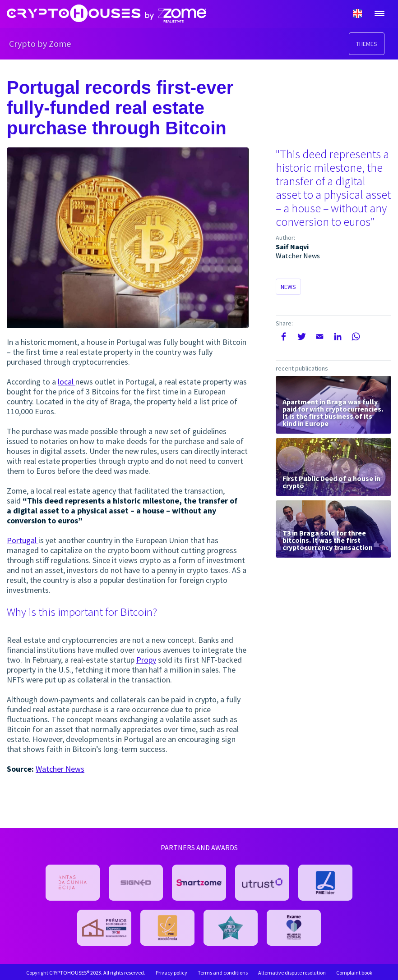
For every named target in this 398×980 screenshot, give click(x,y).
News (288, 287)
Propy (146, 660)
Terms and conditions (223, 973)
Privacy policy (171, 973)
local (67, 382)
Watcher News (60, 769)
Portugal (23, 540)
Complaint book (354, 973)
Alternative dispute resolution (292, 973)
